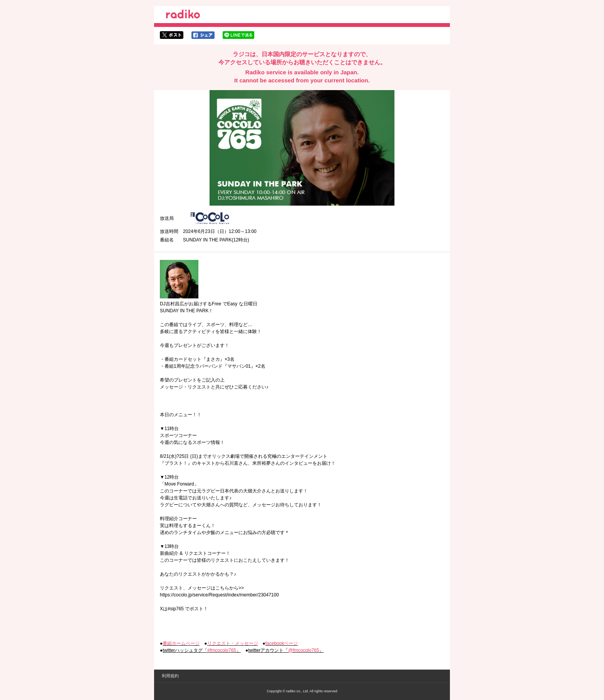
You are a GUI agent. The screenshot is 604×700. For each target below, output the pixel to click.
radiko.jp (183, 15)
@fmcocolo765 (304, 650)
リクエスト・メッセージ (233, 643)
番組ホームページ (181, 643)
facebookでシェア (203, 35)
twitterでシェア (172, 35)
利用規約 (170, 676)
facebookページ (282, 643)
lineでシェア (238, 35)
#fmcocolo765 (222, 650)
